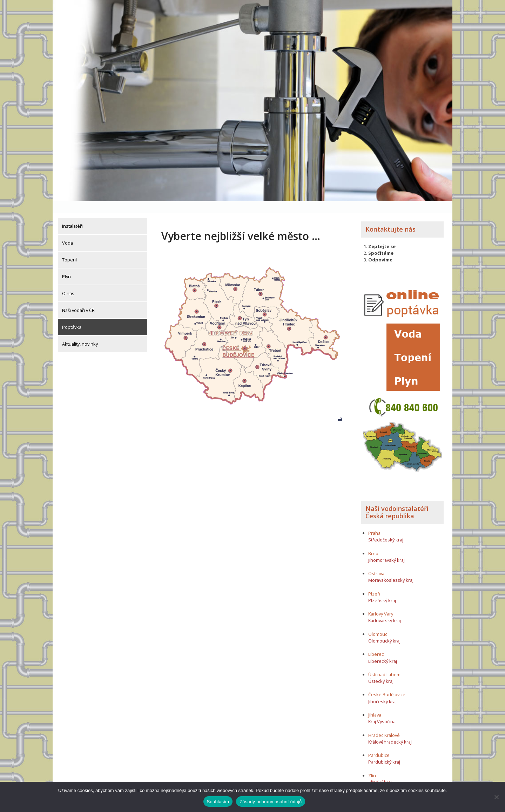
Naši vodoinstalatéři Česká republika (397, 501)
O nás (68, 282)
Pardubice (379, 744)
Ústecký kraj (381, 670)
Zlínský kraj (380, 771)
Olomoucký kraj (384, 629)
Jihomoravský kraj (386, 548)
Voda (68, 231)
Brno (373, 541)
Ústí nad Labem (384, 663)
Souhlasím (218, 802)
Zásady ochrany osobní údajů (271, 802)
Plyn (66, 265)
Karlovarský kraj (385, 609)
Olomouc (378, 623)
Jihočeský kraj (382, 690)
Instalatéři (72, 214)
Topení (69, 248)
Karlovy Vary (381, 602)
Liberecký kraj (383, 649)
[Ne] (496, 797)
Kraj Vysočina (382, 710)
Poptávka (72, 315)
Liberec (376, 643)
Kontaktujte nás (390, 218)
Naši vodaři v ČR (78, 299)
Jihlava (375, 703)
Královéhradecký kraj (390, 730)
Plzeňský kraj (382, 589)
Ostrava (376, 562)
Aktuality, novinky (80, 332)
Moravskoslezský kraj (391, 568)
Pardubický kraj (384, 750)
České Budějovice (387, 683)
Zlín (372, 764)
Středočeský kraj (386, 528)
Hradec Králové (384, 724)
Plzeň (374, 582)
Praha (374, 521)
